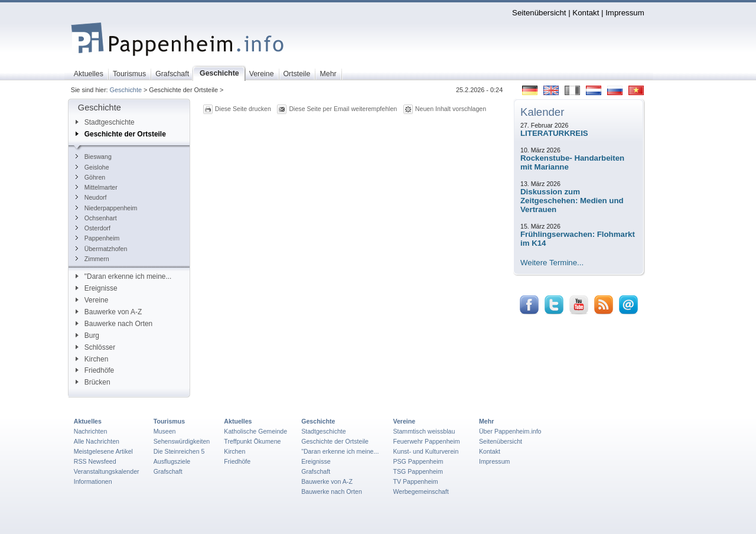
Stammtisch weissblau (424, 431)
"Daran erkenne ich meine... (124, 276)
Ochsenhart (96, 218)
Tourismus (169, 421)
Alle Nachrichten (97, 441)
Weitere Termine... (552, 263)
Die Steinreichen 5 (179, 451)
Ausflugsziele (172, 461)
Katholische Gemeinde (255, 431)
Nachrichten (91, 431)
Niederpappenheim (107, 208)
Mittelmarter (97, 187)
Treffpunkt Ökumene (252, 441)
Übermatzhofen (102, 249)
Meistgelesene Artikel (103, 451)
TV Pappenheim (415, 481)
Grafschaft (168, 471)
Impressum (625, 13)
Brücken (93, 382)
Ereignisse (97, 288)
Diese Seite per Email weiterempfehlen (343, 109)
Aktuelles (88, 421)
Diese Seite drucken (243, 109)
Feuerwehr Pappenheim (426, 441)
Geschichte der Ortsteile (121, 134)
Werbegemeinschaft (421, 491)
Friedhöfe (95, 370)
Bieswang (94, 157)
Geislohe (92, 167)
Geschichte (126, 90)
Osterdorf (93, 228)
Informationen (93, 481)
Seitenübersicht (539, 13)
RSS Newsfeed (95, 461)
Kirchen (92, 359)
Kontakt (586, 13)
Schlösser (95, 347)
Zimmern (92, 259)
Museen (165, 431)
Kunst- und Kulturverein (426, 451)
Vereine (92, 300)
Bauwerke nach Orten (114, 324)
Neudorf (91, 197)
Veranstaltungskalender (107, 471)
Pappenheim (98, 238)
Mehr (486, 421)
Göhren (90, 177)
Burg (87, 336)
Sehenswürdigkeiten (182, 441)
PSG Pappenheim (418, 461)
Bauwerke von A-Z (109, 312)
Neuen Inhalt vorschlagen (451, 109)
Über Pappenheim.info (510, 431)
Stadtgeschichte (105, 122)
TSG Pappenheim (418, 471)
